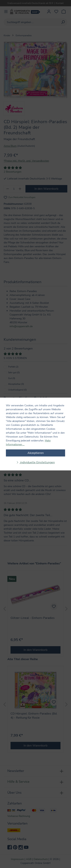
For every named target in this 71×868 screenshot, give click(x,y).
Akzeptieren (36, 453)
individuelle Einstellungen (37, 462)
